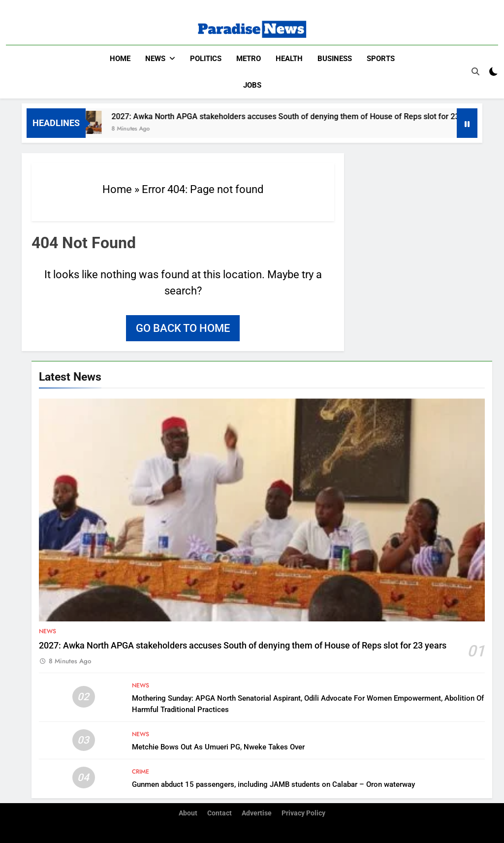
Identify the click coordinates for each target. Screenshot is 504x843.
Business (335, 59)
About (188, 813)
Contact (220, 813)
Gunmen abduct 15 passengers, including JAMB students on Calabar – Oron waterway (273, 784)
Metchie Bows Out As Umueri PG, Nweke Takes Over (218, 747)
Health (289, 59)
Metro (249, 59)
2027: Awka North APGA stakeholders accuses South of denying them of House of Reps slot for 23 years (302, 116)
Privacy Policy (303, 813)
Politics (206, 59)
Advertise (257, 813)
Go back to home (183, 328)
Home (120, 59)
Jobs (252, 85)
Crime (141, 772)
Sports (381, 59)
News (155, 59)
